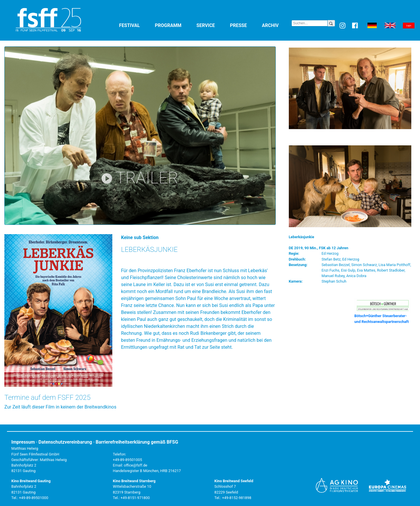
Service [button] (212, 25)
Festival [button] (136, 25)
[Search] (310, 23)
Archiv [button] (277, 25)
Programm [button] (175, 25)
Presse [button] (245, 25)
